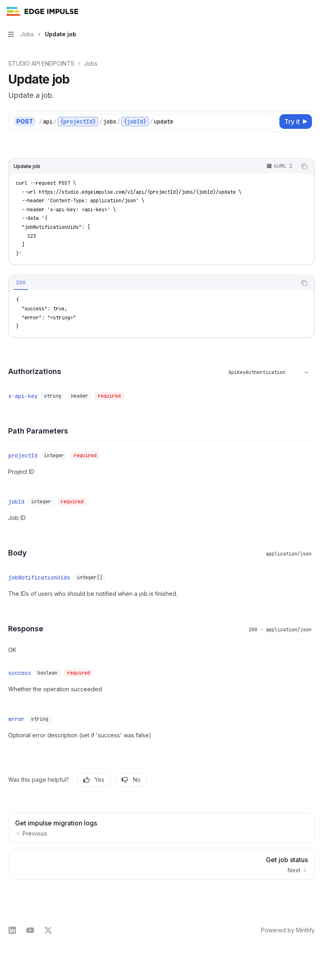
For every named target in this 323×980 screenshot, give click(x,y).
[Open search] (297, 11)
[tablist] (153, 283)
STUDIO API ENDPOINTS (41, 63)
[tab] (21, 283)
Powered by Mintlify (288, 930)
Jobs (91, 63)
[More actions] (312, 11)
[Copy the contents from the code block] (304, 166)
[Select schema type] (270, 372)
